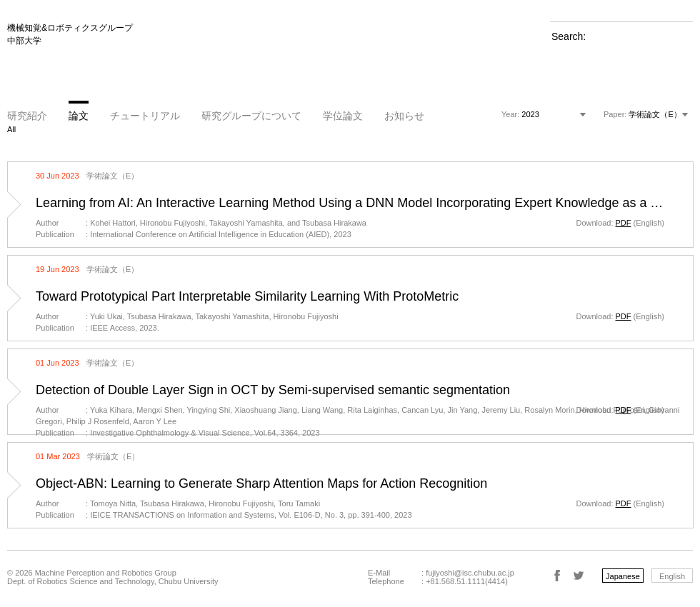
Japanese (623, 576)
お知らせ (404, 116)
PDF (624, 223)
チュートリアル (145, 116)
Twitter (579, 576)
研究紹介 (27, 116)
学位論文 (343, 116)
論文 (79, 116)
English (672, 576)
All (11, 129)
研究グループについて (251, 116)
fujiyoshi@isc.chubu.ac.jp (470, 573)
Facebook (557, 576)
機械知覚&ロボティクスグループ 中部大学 (70, 34)
